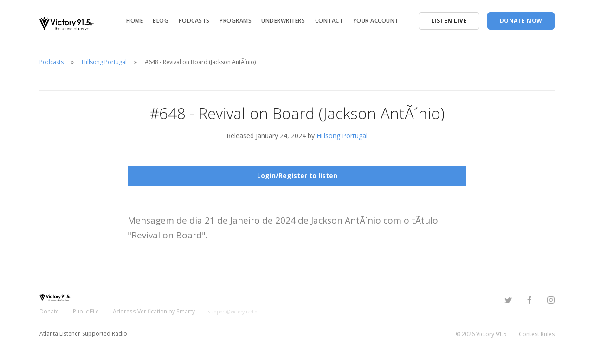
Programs (236, 21)
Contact (329, 21)
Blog (161, 21)
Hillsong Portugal (104, 62)
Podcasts (194, 21)
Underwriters (283, 21)
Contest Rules (537, 334)
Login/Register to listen (297, 176)
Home (135, 21)
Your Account (376, 21)
